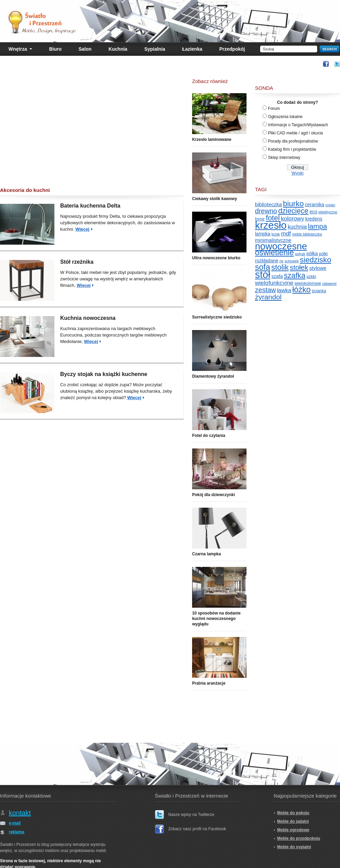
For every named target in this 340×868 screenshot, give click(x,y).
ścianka (319, 291)
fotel (273, 218)
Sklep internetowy (284, 158)
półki (323, 254)
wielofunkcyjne (274, 283)
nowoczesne (281, 246)
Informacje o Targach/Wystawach (298, 125)
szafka (295, 275)
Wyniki (297, 173)
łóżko (302, 290)
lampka (263, 234)
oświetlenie (274, 252)
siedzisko (316, 260)
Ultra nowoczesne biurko (216, 258)
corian (330, 205)
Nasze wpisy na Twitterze (191, 815)
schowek (292, 261)
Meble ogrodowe (293, 830)
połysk (300, 254)
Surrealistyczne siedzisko (217, 317)
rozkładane (267, 261)
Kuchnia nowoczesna (88, 318)
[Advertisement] (92, 129)
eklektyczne (328, 212)
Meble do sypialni (294, 847)
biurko (293, 204)
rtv (282, 261)
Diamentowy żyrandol (213, 376)
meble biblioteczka (307, 234)
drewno (266, 211)
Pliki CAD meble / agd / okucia (295, 133)
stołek (299, 267)
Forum (274, 109)
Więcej (82, 229)
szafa (277, 276)
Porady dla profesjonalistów (293, 141)
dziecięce (293, 211)
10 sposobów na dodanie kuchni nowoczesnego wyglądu (216, 619)
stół (263, 275)
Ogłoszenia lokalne (285, 117)
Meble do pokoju (293, 813)
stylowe (318, 268)
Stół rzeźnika (77, 262)
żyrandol (268, 297)
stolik (280, 267)
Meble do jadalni (293, 821)
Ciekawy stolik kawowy (215, 199)
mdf (286, 233)
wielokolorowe (308, 283)
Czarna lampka (207, 554)
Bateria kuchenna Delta (90, 206)
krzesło (271, 225)
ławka (284, 290)
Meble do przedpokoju (299, 838)
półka (312, 253)
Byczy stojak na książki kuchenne (104, 374)
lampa (318, 226)
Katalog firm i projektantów (292, 149)
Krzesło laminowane (212, 140)
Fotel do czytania (209, 436)
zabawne (330, 283)
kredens (314, 219)
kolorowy (292, 218)
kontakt (20, 813)
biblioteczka (268, 204)
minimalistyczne (273, 240)
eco (313, 212)
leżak (276, 234)
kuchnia (297, 227)
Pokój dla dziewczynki (214, 495)
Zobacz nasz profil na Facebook (197, 829)
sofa (263, 267)
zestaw (266, 290)
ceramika (315, 204)
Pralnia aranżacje (209, 683)
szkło (311, 277)
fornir (260, 219)
